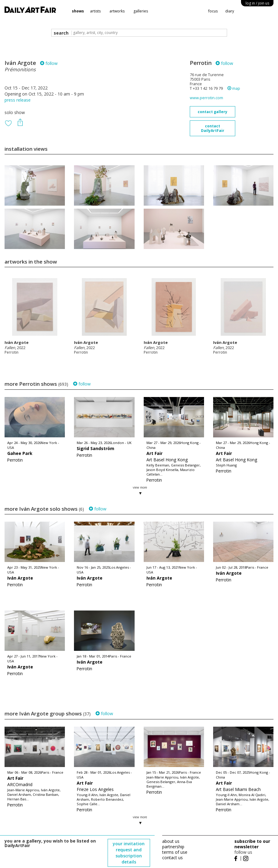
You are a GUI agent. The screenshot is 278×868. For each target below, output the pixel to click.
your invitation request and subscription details (129, 853)
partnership (173, 847)
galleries (141, 11)
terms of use (175, 852)
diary (230, 11)
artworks (117, 11)
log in (257, 3)
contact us (172, 858)
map (234, 88)
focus (213, 11)
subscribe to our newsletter (252, 844)
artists (95, 11)
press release (18, 100)
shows (78, 11)
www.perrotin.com (206, 98)
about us (171, 841)
